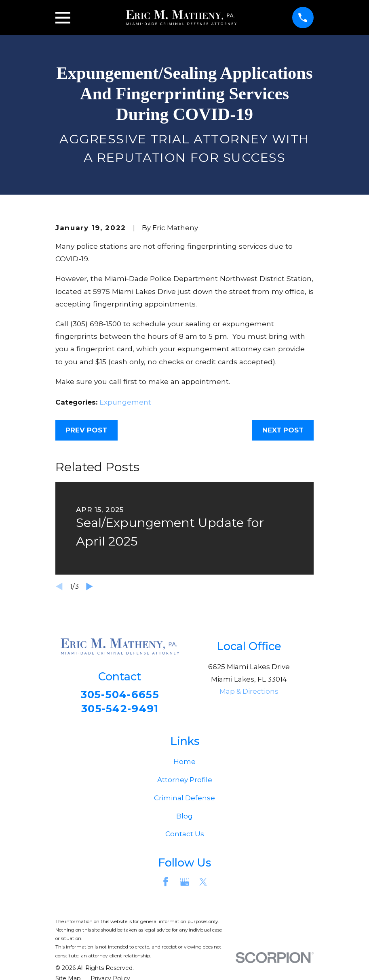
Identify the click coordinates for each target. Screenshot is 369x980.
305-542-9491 (120, 710)
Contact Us (185, 836)
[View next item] (90, 587)
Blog (184, 818)
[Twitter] (203, 884)
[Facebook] (166, 884)
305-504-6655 (120, 695)
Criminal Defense (184, 800)
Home (184, 764)
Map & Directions (249, 691)
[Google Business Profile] (185, 884)
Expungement (125, 402)
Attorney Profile (185, 782)
